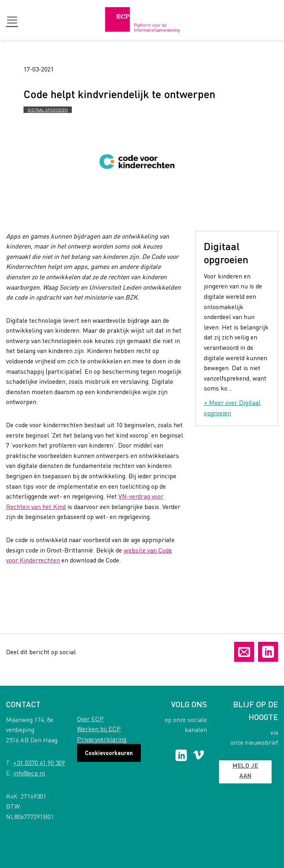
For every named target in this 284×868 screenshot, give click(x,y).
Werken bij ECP (99, 729)
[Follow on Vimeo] (198, 756)
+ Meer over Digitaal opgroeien (232, 407)
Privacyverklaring (102, 739)
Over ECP (90, 719)
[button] (12, 20)
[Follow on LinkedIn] (181, 756)
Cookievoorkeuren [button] (109, 753)
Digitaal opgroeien (48, 110)
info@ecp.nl (29, 773)
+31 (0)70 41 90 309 (39, 762)
